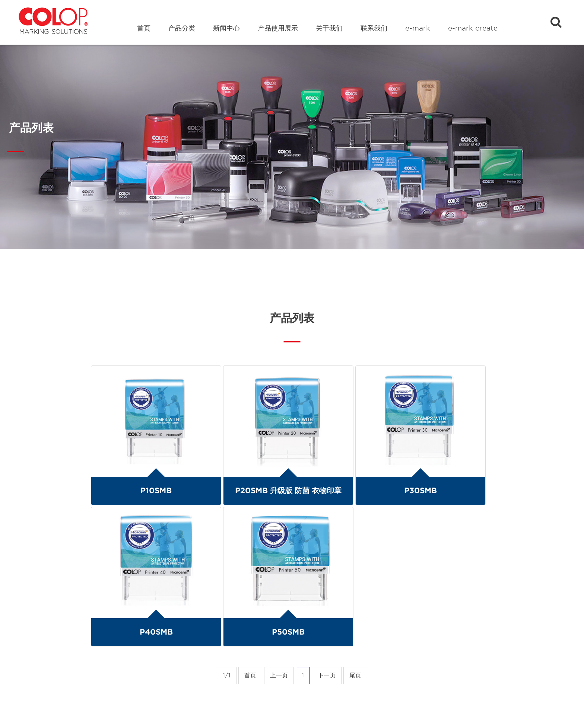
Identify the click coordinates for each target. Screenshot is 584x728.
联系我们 (374, 28)
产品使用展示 (278, 28)
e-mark (418, 28)
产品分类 (182, 28)
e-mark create (473, 28)
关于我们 (329, 28)
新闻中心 (226, 28)
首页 (144, 28)
